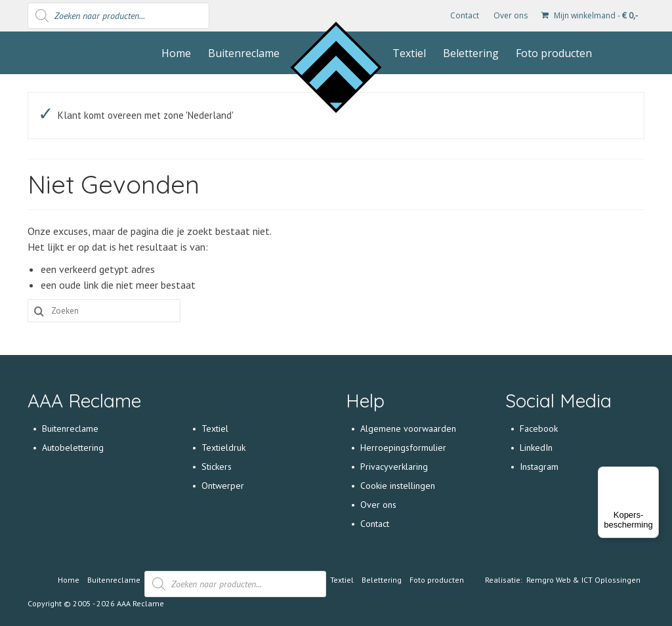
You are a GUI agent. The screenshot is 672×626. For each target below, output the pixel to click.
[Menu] (651, 474)
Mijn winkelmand (590, 15)
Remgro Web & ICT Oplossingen (583, 580)
